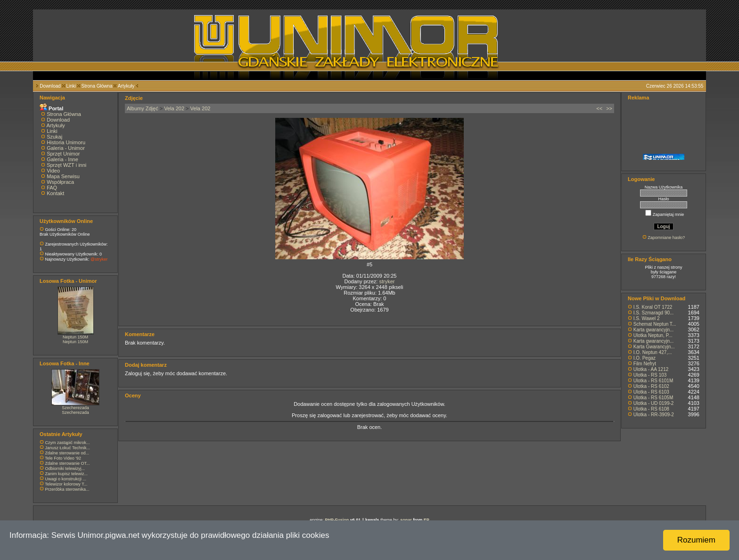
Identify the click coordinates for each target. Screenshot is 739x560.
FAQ (52, 188)
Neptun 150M (75, 337)
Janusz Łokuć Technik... (68, 448)
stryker (387, 281)
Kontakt (55, 193)
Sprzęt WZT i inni (66, 165)
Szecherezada (75, 408)
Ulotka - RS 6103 (651, 392)
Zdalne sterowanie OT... (68, 463)
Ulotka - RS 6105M (653, 398)
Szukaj (54, 137)
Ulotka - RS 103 (650, 375)
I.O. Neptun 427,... (653, 352)
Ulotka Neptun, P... (653, 335)
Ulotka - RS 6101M (653, 381)
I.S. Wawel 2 (647, 318)
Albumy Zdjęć (143, 108)
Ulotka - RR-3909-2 (654, 415)
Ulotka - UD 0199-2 (654, 403)
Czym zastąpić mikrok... (68, 443)
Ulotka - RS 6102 (651, 386)
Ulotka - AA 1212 (651, 369)
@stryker (99, 259)
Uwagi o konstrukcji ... (66, 479)
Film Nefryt (645, 364)
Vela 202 (174, 108)
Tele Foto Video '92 (63, 458)
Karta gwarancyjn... (654, 330)
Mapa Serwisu (63, 176)
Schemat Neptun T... (655, 324)
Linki (71, 86)
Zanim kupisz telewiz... (67, 474)
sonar (406, 520)
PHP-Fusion (337, 520)
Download (50, 86)
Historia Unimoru (66, 142)
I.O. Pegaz (645, 358)
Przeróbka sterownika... (67, 489)
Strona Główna (97, 86)
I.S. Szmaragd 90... (654, 313)
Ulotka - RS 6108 (651, 409)
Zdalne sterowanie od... (67, 453)
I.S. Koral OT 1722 (653, 307)
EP (427, 520)
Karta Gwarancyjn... (654, 347)
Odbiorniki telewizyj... (65, 469)
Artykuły (126, 86)
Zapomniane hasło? (666, 238)
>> (609, 108)
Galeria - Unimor (66, 148)
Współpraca (60, 182)
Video (53, 171)
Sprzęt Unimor (63, 154)
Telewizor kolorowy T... (66, 484)
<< (599, 108)
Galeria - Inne (62, 159)
